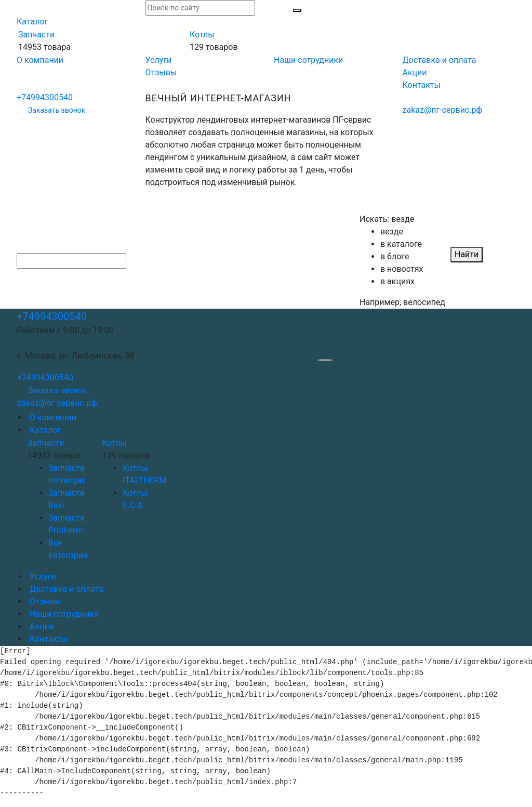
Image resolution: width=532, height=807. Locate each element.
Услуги (159, 60)
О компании (40, 60)
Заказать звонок (57, 110)
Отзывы (161, 72)
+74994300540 (45, 97)
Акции (415, 72)
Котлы (202, 35)
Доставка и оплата (440, 60)
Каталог (32, 22)
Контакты (422, 85)
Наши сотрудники (308, 60)
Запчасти (36, 35)
